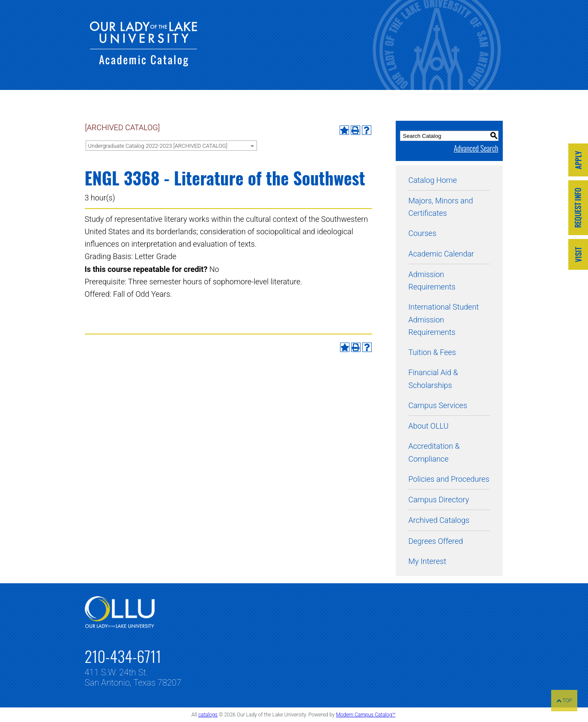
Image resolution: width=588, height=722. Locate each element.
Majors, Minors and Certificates (441, 207)
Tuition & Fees (432, 352)
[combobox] (171, 146)
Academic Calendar (441, 254)
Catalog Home (433, 180)
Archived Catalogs (439, 520)
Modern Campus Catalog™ (366, 715)
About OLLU (429, 426)
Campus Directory (439, 500)
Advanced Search (476, 148)
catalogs (208, 715)
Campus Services (438, 405)
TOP (564, 701)
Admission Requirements (432, 280)
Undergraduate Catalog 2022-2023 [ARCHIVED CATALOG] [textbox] (158, 146)
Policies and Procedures (449, 479)
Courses (422, 233)
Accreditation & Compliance (434, 452)
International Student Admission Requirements (444, 319)
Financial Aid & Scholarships (433, 379)
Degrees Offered (436, 541)
